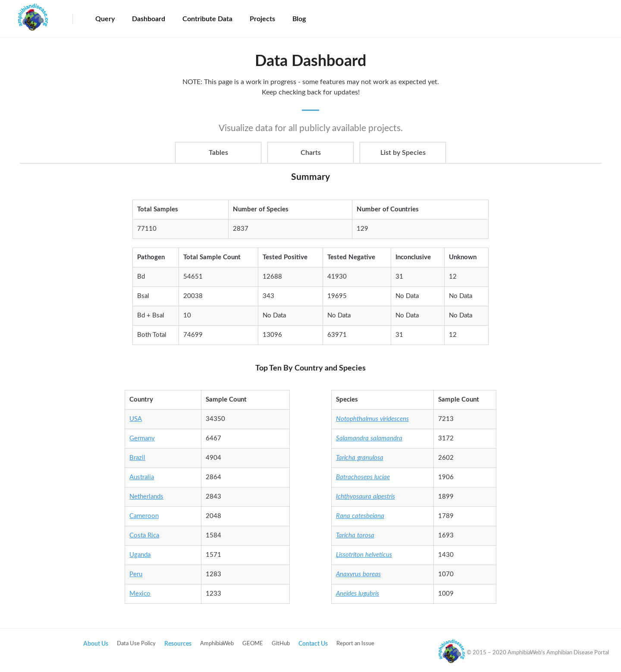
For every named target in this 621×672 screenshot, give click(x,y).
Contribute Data (207, 19)
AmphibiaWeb (217, 644)
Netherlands (146, 497)
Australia (142, 477)
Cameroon (144, 516)
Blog (299, 19)
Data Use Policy (136, 644)
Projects (262, 19)
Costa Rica (144, 535)
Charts (311, 153)
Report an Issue (355, 644)
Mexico (140, 594)
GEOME (253, 644)
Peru (136, 574)
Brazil (137, 458)
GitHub (281, 644)
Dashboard (149, 19)
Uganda (140, 555)
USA (136, 419)
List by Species (403, 153)
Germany (142, 438)
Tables (218, 153)
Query (105, 19)
